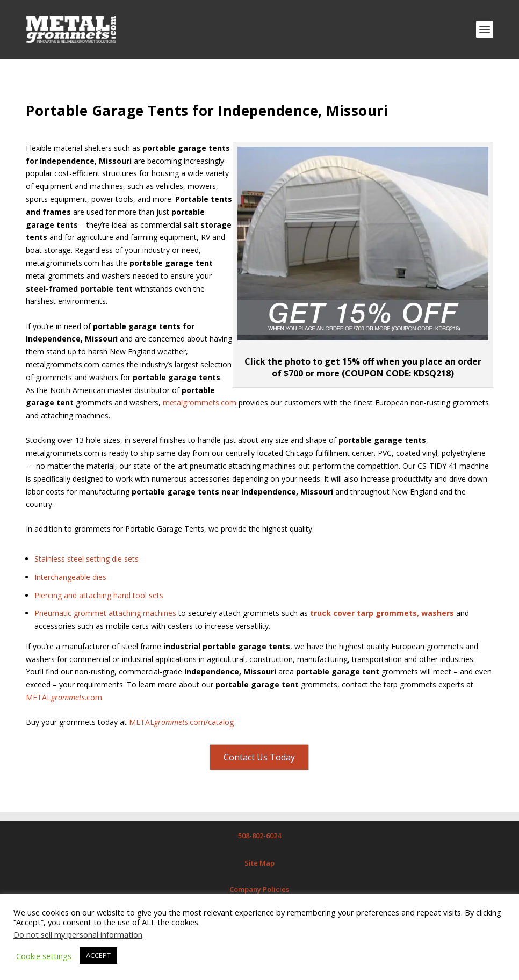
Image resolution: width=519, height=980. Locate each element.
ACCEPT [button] (98, 955)
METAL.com (64, 697)
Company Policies (259, 889)
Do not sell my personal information (78, 934)
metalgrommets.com (200, 402)
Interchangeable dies (70, 577)
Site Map (259, 863)
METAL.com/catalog (181, 722)
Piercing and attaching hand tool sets (99, 595)
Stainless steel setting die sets (86, 559)
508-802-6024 (259, 836)
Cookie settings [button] (44, 956)
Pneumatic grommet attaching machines (105, 613)
